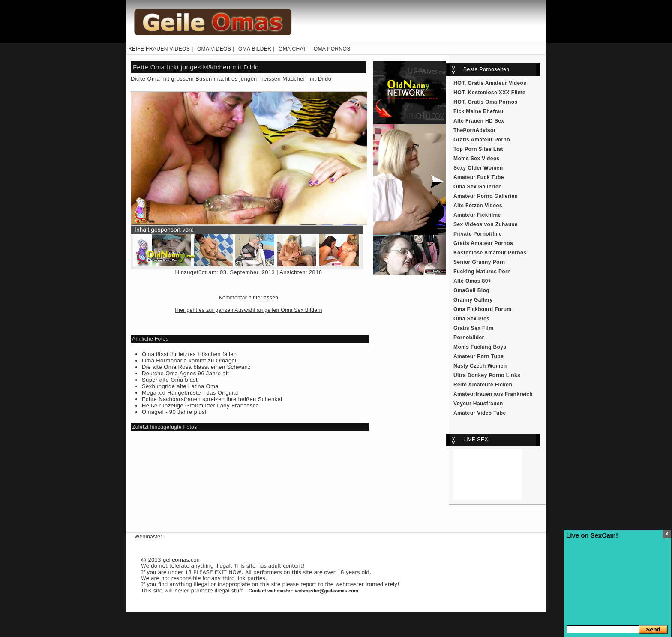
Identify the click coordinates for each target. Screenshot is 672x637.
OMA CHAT (292, 49)
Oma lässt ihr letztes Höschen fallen (189, 354)
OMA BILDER (255, 49)
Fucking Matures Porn (482, 272)
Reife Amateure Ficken (483, 385)
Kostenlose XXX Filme (497, 93)
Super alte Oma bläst (170, 380)
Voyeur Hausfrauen (478, 404)
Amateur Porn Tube (478, 356)
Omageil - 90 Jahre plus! (174, 412)
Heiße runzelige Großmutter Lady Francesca (200, 405)
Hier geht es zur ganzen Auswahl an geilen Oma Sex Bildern (249, 310)
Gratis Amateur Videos (497, 83)
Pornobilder (469, 338)
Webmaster (148, 537)
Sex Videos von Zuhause (486, 224)
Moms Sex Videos (477, 159)
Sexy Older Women (478, 168)
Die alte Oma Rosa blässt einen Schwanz (196, 367)
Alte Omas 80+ (472, 281)
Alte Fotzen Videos (478, 206)
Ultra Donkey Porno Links (487, 375)
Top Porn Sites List (478, 149)
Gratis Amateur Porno (482, 140)
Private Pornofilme (478, 234)
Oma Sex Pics (471, 319)
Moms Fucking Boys (480, 347)
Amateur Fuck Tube (479, 177)
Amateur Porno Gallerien (486, 196)
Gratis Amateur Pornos (483, 243)
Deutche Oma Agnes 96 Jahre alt (185, 373)
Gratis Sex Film (473, 328)
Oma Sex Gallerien (478, 187)
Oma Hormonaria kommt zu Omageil (190, 360)
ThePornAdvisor (475, 130)
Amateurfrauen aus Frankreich (493, 394)
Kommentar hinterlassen (249, 298)
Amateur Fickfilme (477, 215)
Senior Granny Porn (479, 262)
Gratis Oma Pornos (493, 102)
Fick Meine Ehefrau (478, 111)
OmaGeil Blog (471, 290)
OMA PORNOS (332, 49)
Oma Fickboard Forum (482, 309)
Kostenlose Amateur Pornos (490, 253)
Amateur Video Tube (480, 413)
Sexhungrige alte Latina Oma (180, 386)
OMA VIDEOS (214, 49)
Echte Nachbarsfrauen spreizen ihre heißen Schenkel (212, 399)
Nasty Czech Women (480, 366)
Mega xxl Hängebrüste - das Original (190, 393)
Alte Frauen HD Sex (479, 121)
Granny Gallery (473, 300)
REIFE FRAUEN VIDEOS (159, 49)
